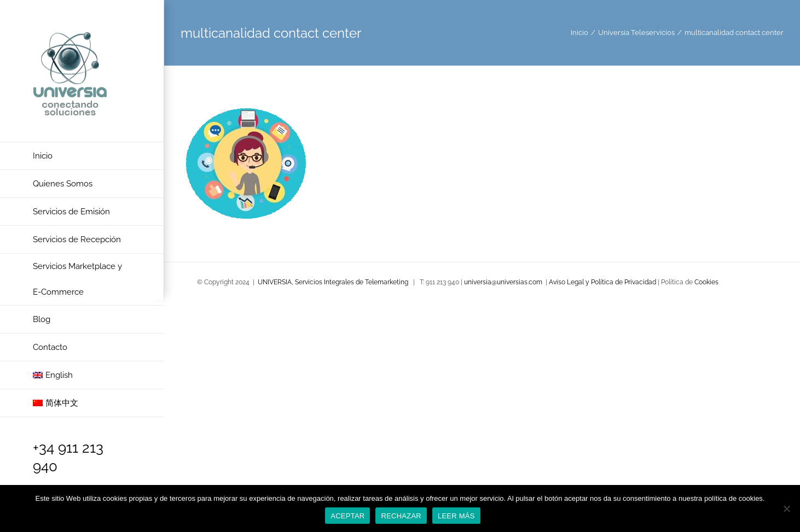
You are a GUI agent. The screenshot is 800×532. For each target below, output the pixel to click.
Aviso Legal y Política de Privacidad (603, 282)
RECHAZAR (401, 516)
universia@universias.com (503, 282)
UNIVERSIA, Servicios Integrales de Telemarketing (333, 282)
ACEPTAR (347, 516)
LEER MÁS (456, 516)
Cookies (706, 282)
